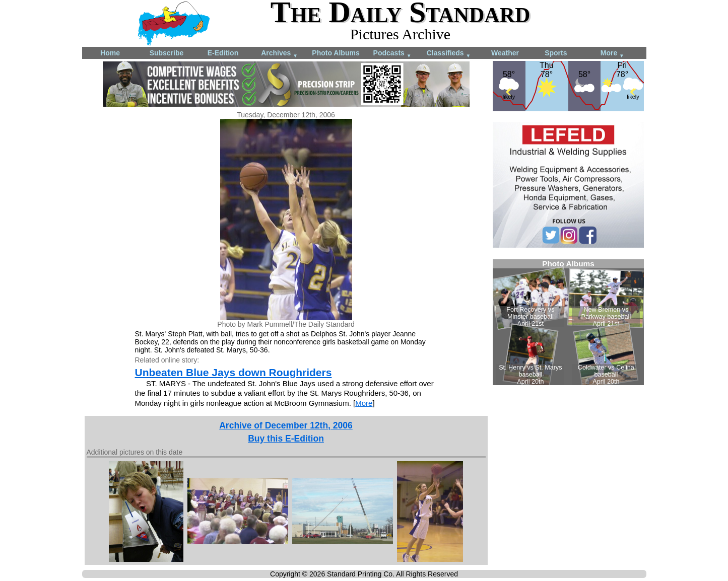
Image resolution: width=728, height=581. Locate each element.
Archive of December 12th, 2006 (286, 425)
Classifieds (449, 54)
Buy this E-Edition (286, 439)
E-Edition (223, 53)
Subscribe (167, 53)
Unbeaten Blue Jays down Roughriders (234, 372)
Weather (505, 53)
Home (110, 53)
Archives (279, 54)
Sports (556, 53)
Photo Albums (336, 53)
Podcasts (392, 54)
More (612, 54)
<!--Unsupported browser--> (568, 322)
